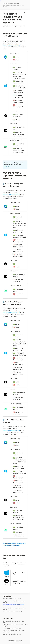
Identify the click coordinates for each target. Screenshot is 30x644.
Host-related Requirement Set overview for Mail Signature (13, 6)
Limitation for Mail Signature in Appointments (12, 612)
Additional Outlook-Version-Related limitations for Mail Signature (14, 609)
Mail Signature (9, 3)
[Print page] (24, 12)
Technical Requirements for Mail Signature (12, 599)
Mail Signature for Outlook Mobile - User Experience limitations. (14, 602)
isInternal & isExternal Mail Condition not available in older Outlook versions (14, 631)
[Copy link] (27, 12)
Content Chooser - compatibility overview (12, 634)
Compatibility (16, 3)
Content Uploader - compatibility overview (12, 628)
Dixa (21, 641)
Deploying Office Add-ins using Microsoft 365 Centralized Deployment (15, 625)
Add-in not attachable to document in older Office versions (13, 622)
